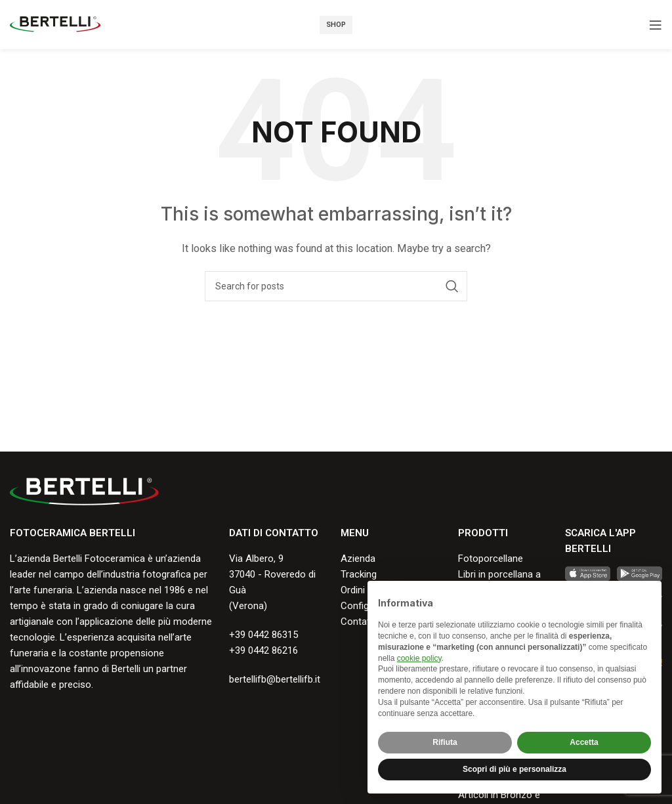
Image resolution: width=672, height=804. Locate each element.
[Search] (336, 286)
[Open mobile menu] (656, 25)
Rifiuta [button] (445, 742)
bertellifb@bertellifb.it (275, 679)
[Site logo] (55, 24)
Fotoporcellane (491, 559)
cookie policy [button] (419, 658)
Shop (336, 25)
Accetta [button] (584, 742)
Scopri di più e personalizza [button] (514, 769)
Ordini (353, 590)
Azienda (358, 559)
